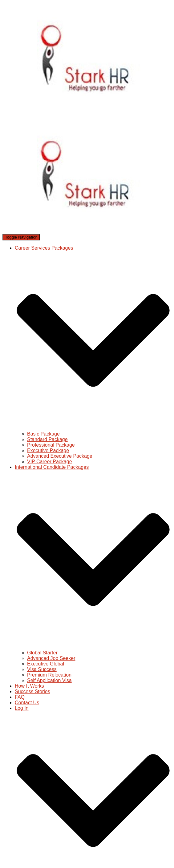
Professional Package (51, 445)
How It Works (29, 686)
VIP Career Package (50, 462)
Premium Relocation (49, 675)
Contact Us (27, 703)
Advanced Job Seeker (51, 658)
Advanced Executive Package (60, 456)
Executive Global (46, 664)
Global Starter (42, 653)
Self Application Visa (49, 680)
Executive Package (48, 450)
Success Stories (32, 691)
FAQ (20, 697)
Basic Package (43, 434)
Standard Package (47, 439)
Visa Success (42, 669)
